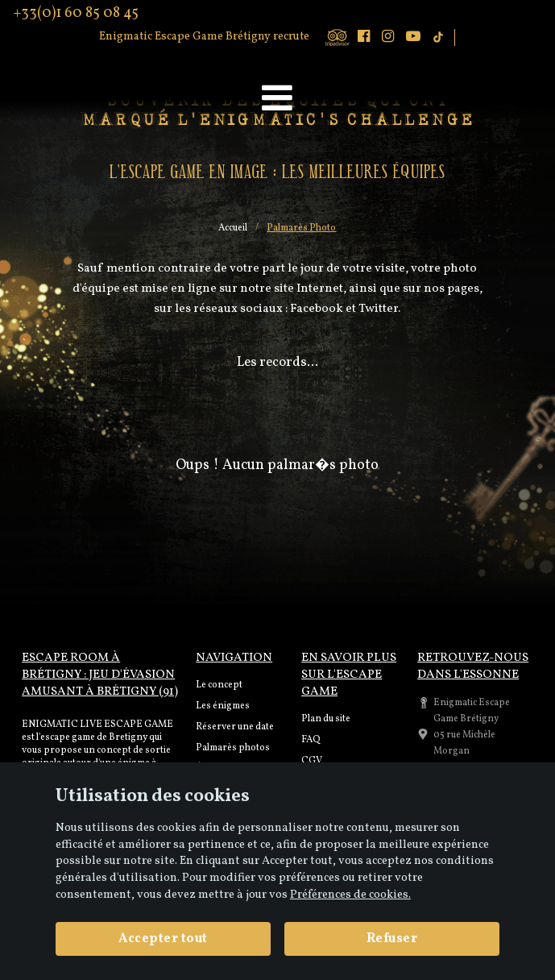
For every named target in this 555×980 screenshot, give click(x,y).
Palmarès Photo (301, 228)
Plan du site (326, 719)
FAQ (311, 740)
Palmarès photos (233, 748)
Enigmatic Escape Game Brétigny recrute (204, 37)
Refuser (392, 939)
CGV (312, 761)
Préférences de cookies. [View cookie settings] (350, 895)
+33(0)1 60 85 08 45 (76, 14)
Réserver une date (235, 727)
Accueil (233, 228)
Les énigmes (223, 706)
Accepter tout (163, 939)
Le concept (219, 685)
